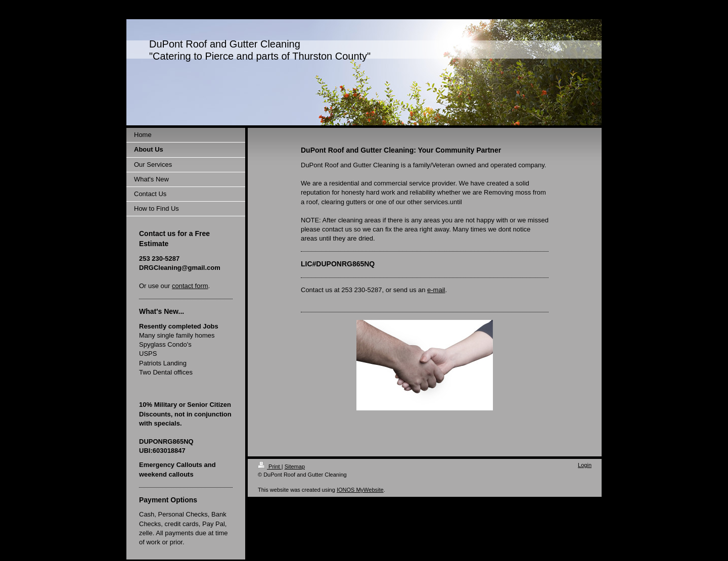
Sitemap (295, 466)
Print (270, 466)
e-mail (436, 290)
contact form (190, 286)
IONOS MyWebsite (360, 490)
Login (585, 465)
